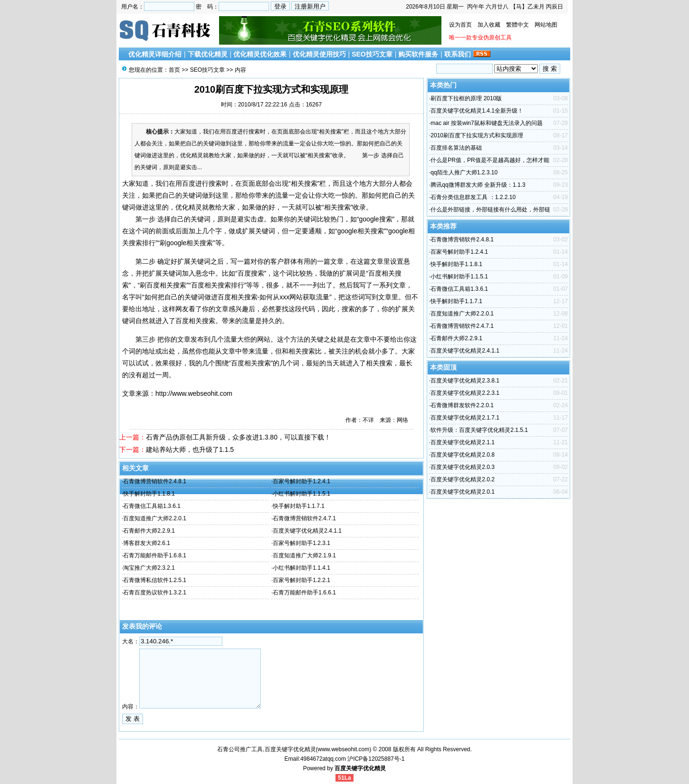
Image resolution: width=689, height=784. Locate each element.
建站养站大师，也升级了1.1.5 (190, 449)
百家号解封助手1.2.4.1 (301, 481)
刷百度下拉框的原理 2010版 (466, 98)
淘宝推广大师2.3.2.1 (149, 568)
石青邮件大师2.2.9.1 (149, 531)
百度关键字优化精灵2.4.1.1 (307, 531)
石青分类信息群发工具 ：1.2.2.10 (473, 197)
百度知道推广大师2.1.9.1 (304, 555)
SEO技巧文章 (372, 54)
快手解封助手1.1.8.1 (149, 494)
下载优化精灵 (208, 54)
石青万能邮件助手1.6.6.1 (304, 593)
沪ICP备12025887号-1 (376, 759)
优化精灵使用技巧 (319, 54)
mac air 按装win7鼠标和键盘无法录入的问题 (486, 123)
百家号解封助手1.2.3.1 (301, 543)
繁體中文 (517, 25)
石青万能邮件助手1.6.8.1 (155, 555)
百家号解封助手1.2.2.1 (301, 580)
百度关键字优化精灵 (360, 768)
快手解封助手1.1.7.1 (299, 506)
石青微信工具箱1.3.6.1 (152, 506)
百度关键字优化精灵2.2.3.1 (465, 393)
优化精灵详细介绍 (155, 54)
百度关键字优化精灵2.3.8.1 (465, 381)
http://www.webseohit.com (194, 393)
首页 (174, 70)
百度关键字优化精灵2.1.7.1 (465, 418)
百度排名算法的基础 (456, 148)
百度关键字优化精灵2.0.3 (463, 467)
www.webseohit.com (344, 749)
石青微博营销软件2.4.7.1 (304, 518)
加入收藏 (489, 25)
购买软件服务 (418, 54)
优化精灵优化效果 (260, 54)
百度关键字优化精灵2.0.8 (463, 455)
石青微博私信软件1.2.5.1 (155, 580)
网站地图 (546, 25)
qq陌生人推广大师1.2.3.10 (464, 172)
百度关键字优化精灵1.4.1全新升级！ (477, 111)
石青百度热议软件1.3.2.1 (155, 593)
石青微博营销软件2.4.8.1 (155, 481)
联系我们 (458, 54)
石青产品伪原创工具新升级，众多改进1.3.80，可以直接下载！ (238, 437)
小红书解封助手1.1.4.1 (301, 568)
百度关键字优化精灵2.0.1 (463, 492)
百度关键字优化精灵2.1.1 (463, 442)
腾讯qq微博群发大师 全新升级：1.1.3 (478, 185)
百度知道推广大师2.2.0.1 (155, 518)
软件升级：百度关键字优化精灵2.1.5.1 (479, 430)
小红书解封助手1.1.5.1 (301, 494)
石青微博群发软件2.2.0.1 (462, 405)
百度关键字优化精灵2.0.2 (463, 479)
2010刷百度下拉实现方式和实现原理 (477, 135)
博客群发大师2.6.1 (147, 543)
